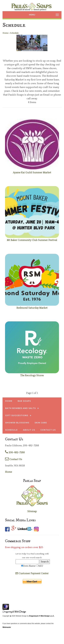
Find (32, 554)
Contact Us (14, 459)
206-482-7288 (15, 452)
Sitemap (32, 511)
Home (8, 472)
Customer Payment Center (32, 573)
